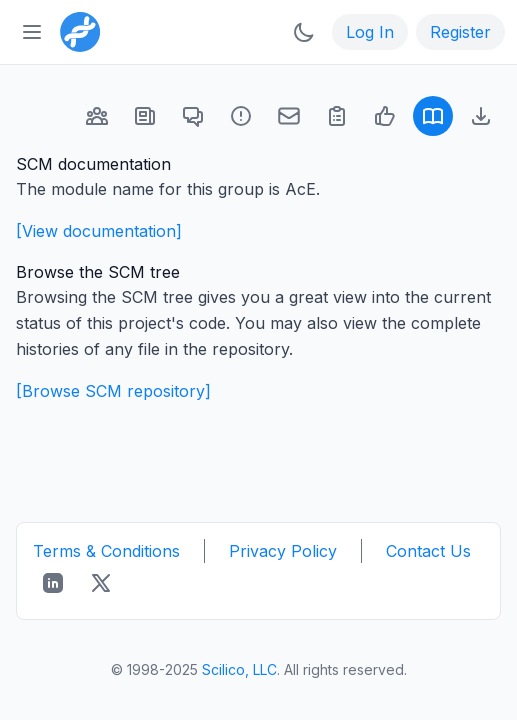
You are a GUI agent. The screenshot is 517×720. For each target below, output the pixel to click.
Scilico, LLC (239, 669)
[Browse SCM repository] (113, 391)
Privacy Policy (283, 551)
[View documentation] (99, 231)
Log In (370, 32)
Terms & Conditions (106, 551)
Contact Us (428, 551)
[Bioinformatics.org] (76, 30)
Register (460, 32)
